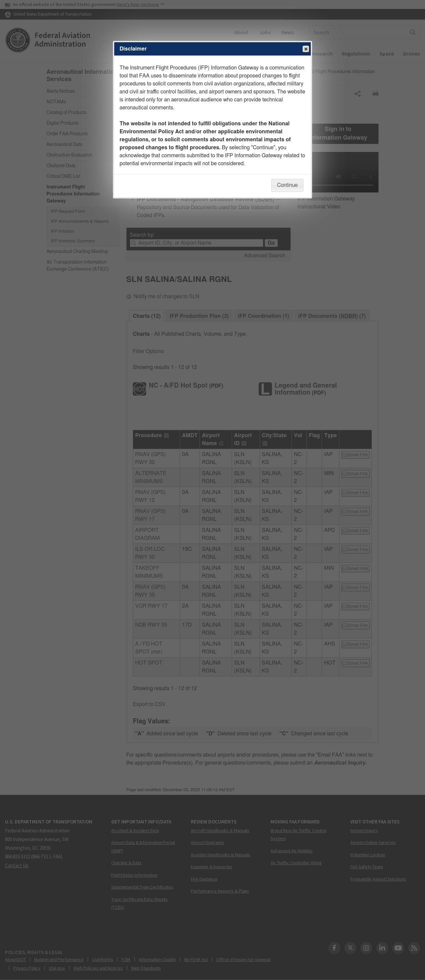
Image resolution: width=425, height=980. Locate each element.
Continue (287, 185)
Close (305, 49)
